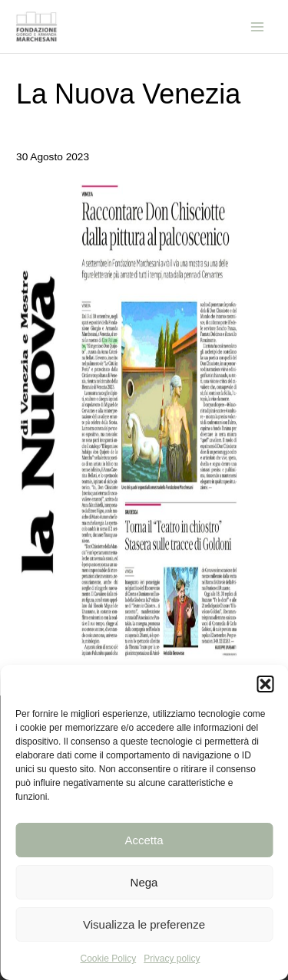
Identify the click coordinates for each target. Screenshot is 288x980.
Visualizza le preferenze (144, 924)
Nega (144, 882)
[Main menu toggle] (258, 26)
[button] (265, 684)
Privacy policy (172, 959)
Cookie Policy (108, 959)
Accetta (144, 840)
